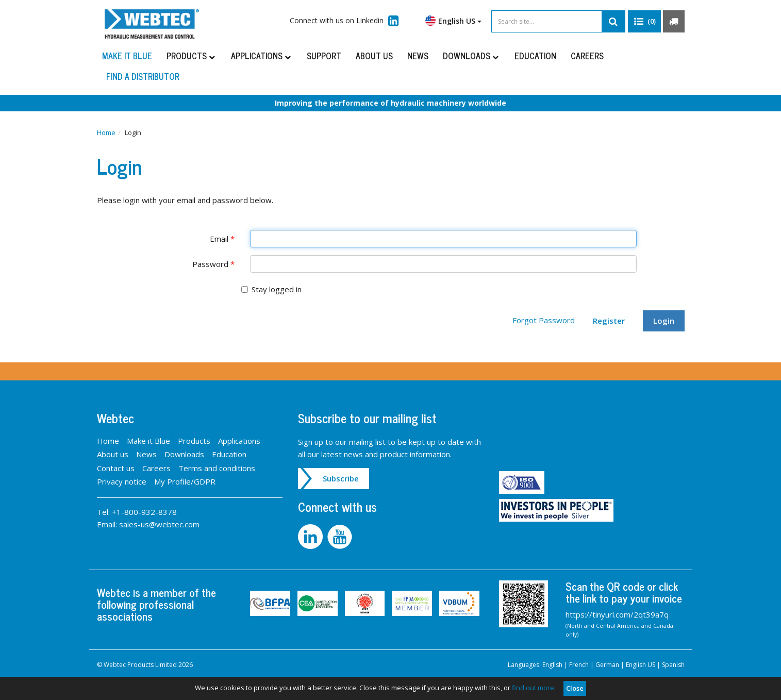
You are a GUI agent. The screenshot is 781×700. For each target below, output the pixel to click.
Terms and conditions (217, 468)
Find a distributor (143, 76)
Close (575, 688)
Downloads (471, 56)
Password (213, 264)
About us (374, 56)
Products (192, 56)
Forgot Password (544, 320)
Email (222, 239)
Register (609, 321)
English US (453, 21)
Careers (587, 56)
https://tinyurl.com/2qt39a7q (617, 614)
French (579, 665)
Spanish (673, 665)
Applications (262, 56)
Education (535, 56)
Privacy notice (122, 481)
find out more (533, 688)
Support (324, 56)
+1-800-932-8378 (144, 512)
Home (106, 132)
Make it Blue (127, 56)
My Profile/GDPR (185, 481)
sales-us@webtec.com (159, 524)
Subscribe (341, 478)
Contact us (116, 468)
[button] (644, 22)
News (418, 56)
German (607, 665)
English (552, 665)
